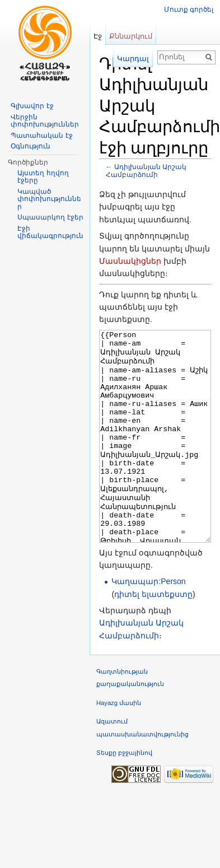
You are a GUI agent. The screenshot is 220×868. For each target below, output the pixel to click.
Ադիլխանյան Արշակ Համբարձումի (146, 171)
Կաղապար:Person (148, 623)
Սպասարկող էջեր (50, 217)
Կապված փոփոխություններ (49, 199)
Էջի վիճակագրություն (50, 232)
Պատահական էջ (41, 136)
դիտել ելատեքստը (153, 636)
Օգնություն (31, 146)
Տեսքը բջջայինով (124, 795)
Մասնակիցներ (130, 261)
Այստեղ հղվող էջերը (43, 177)
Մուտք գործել (189, 10)
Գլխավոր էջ (32, 106)
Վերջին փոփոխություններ (45, 121)
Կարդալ (133, 59)
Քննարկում (131, 36)
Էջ (98, 36)
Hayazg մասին (119, 745)
